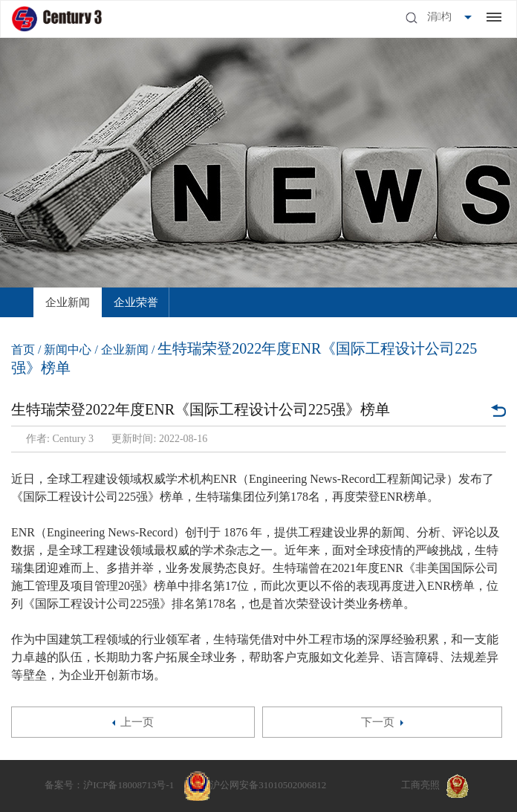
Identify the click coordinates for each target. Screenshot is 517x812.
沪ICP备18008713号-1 (129, 785)
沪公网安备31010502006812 (268, 785)
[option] (68, 302)
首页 (23, 350)
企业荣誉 (136, 302)
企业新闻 (68, 302)
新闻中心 (68, 350)
